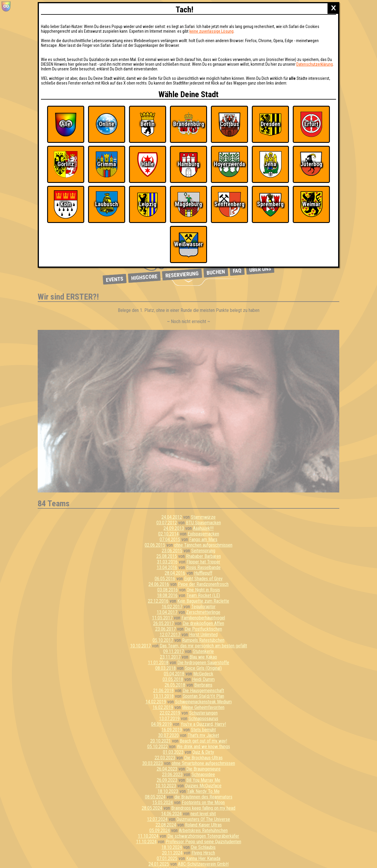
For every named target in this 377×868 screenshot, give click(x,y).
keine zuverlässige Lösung (211, 31)
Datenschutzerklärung (315, 64)
